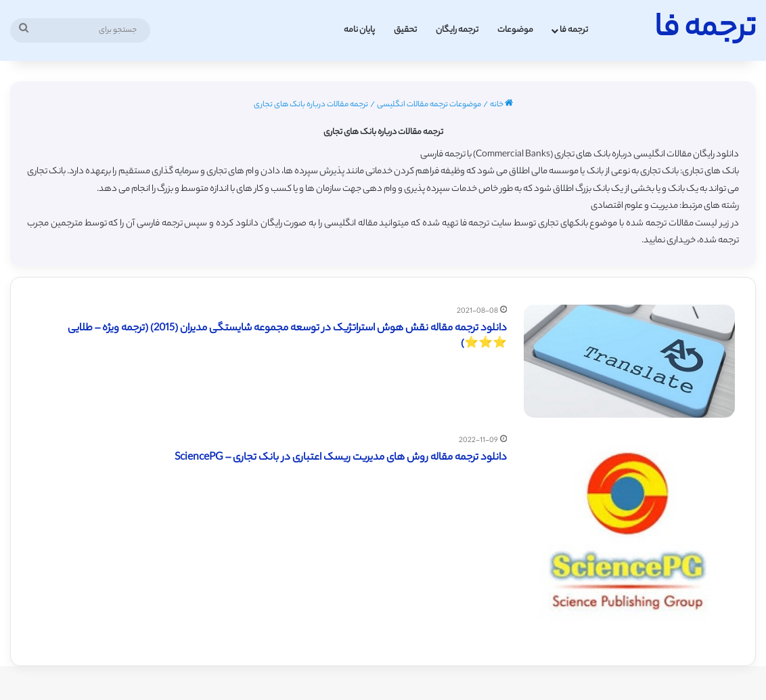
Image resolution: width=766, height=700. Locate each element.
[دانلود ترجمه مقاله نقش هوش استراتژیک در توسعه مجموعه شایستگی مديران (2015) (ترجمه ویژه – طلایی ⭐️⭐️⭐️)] (629, 362)
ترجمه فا (574, 30)
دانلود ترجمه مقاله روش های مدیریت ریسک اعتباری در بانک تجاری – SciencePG (341, 458)
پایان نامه (359, 30)
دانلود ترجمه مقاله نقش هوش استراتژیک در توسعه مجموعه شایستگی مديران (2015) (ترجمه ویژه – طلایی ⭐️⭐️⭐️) (287, 337)
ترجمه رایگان (457, 30)
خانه (501, 105)
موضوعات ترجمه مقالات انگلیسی (429, 105)
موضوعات (515, 30)
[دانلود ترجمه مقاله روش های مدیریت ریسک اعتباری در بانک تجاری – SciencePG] (629, 540)
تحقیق (405, 30)
